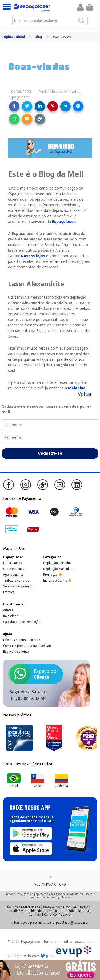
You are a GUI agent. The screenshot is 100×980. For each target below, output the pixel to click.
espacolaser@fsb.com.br (71, 923)
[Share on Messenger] (78, 106)
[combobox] (50, 20)
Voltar (85, 394)
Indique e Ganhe (55, 581)
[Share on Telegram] (65, 106)
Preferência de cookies (60, 907)
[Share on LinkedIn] (40, 106)
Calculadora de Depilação (22, 622)
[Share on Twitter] (27, 106)
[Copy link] (40, 119)
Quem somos (13, 563)
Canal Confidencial (58, 915)
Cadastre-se (50, 453)
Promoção (50, 575)
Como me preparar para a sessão (27, 646)
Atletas (8, 610)
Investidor (10, 616)
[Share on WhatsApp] (14, 119)
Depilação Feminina (57, 563)
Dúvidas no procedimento (22, 640)
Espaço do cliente (16, 652)
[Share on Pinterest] (53, 106)
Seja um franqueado (18, 586)
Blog (39, 37)
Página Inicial (14, 37)
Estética (9, 592)
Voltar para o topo (50, 880)
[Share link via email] (27, 119)
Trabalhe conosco (16, 581)
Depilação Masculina (58, 569)
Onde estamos (14, 569)
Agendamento (13, 575)
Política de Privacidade (24, 907)
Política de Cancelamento (45, 911)
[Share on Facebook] (14, 106)
